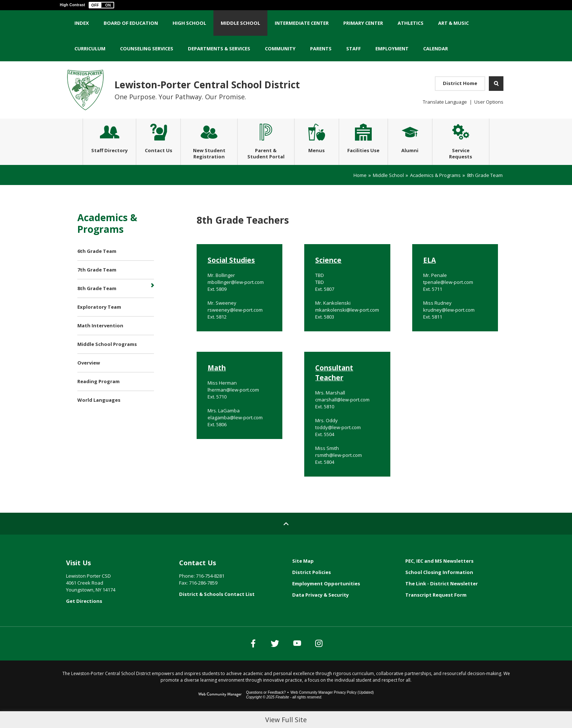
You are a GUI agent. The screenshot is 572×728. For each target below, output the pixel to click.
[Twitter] (268, 658)
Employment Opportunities (326, 598)
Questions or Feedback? (266, 707)
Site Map (303, 575)
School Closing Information (439, 587)
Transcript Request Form (436, 609)
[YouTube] (304, 658)
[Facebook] (231, 658)
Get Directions (84, 616)
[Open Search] (496, 84)
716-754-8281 (210, 590)
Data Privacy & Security (320, 609)
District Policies (312, 587)
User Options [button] (489, 102)
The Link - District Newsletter (442, 598)
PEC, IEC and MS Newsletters (439, 575)
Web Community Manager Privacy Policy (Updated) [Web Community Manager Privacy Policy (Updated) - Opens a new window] (332, 707)
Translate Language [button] (445, 102)
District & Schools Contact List (217, 609)
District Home (460, 83)
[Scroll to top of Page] (286, 538)
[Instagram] (341, 658)
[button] (101, 5)
